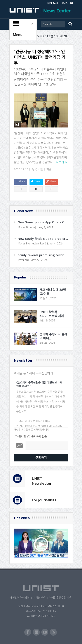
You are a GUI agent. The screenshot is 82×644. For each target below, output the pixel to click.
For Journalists (44, 500)
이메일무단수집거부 (60, 598)
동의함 (22, 437)
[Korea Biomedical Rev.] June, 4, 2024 (41, 244)
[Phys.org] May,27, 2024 (32, 260)
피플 (49, 169)
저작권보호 (39, 598)
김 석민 (39, 169)
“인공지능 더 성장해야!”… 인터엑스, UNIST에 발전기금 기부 (40, 57)
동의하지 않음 (39, 437)
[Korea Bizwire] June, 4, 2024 (35, 227)
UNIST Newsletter (42, 481)
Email (20, 445)
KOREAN (53, 3)
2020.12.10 (21, 169)
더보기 (60, 162)
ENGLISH (68, 3)
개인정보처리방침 (20, 598)
